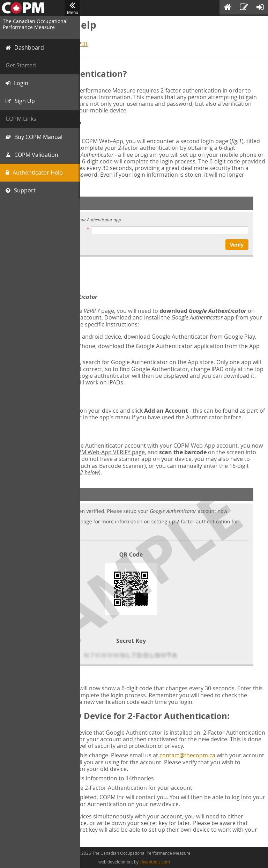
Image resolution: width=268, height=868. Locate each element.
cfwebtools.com (155, 862)
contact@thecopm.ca (187, 755)
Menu (72, 8)
